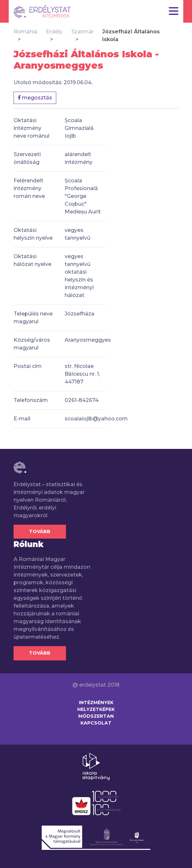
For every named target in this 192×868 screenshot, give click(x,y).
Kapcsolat (96, 723)
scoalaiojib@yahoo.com (96, 419)
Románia (26, 32)
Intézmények (96, 702)
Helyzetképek (96, 709)
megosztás (35, 98)
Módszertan (96, 716)
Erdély (54, 32)
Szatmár (83, 32)
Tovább (40, 531)
